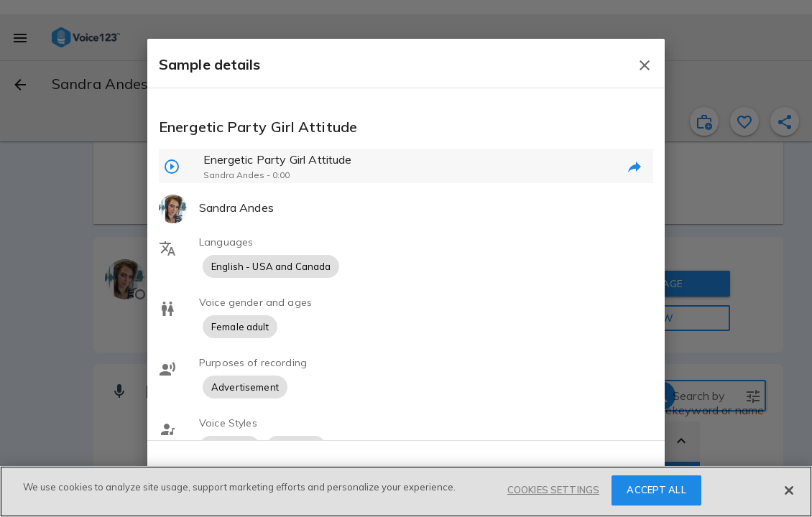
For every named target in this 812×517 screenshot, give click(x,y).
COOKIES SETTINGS (553, 490)
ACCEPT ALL (656, 490)
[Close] (789, 490)
